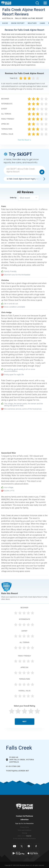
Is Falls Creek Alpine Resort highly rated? (25, 179)
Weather (32, 23)
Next (25, 722)
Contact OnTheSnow (24, 816)
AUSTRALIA (8, 18)
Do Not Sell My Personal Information (24, 839)
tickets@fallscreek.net (18, 771)
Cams (43, 23)
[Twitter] (22, 846)
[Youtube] (15, 846)
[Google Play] (19, 853)
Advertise (25, 819)
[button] (37, 3)
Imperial (29, 836)
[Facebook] (36, 846)
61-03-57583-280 (13, 766)
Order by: (13, 198)
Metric (24, 836)
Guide (5, 23)
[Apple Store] (33, 853)
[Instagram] (29, 846)
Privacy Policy (25, 827)
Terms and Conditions (24, 830)
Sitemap (24, 833)
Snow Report (18, 23)
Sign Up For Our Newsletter (24, 824)
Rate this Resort (24, 140)
